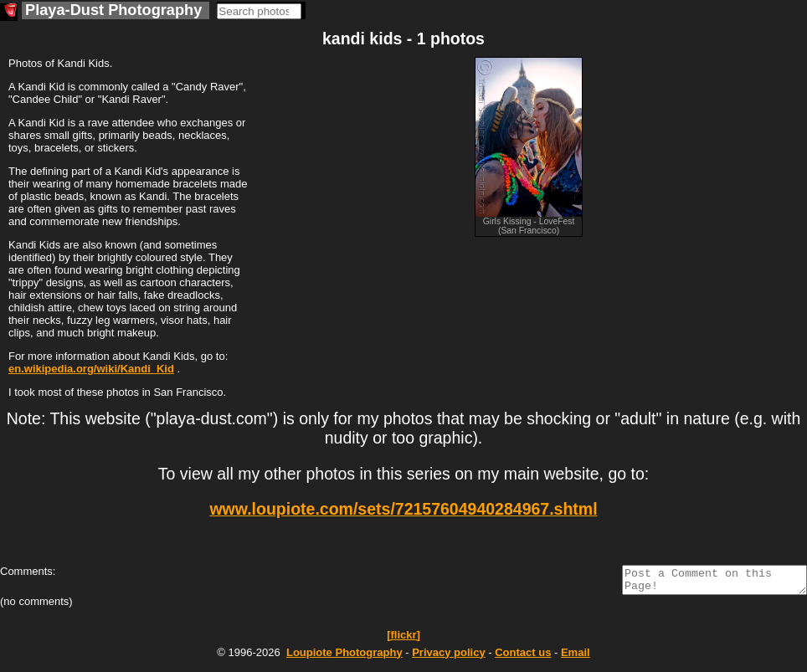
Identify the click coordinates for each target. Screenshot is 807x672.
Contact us (523, 657)
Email (576, 657)
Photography (344, 657)
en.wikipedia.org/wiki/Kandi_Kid (91, 369)
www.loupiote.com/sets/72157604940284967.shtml (403, 509)
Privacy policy (448, 657)
